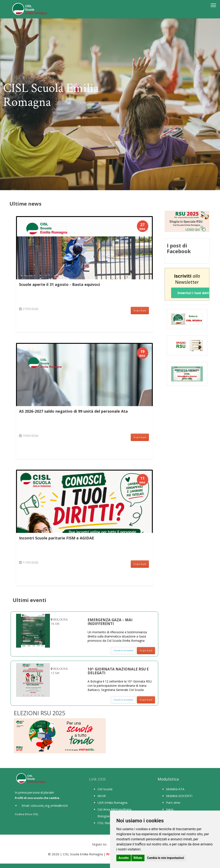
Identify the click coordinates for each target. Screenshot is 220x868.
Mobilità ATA (175, 789)
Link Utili (97, 779)
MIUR (102, 796)
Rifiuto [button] (138, 858)
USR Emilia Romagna (112, 802)
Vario (170, 809)
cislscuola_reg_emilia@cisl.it (49, 806)
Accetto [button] (124, 858)
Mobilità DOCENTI (179, 796)
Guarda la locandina (123, 650)
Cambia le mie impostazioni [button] (165, 858)
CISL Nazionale (108, 823)
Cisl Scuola (105, 789)
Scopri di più (140, 310)
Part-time (173, 802)
